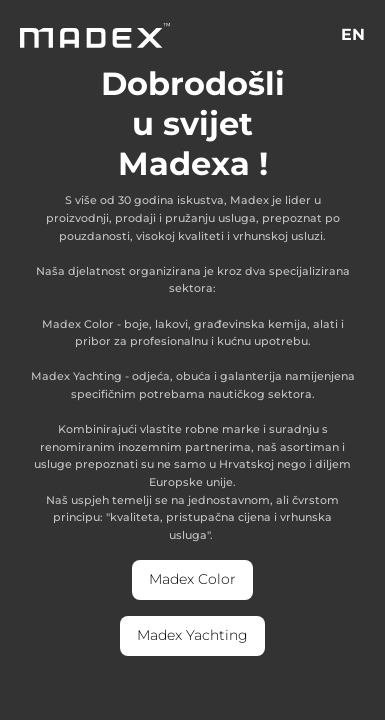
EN (353, 34)
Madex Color (192, 579)
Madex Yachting (192, 635)
